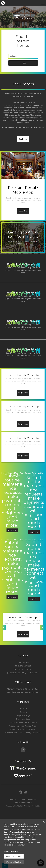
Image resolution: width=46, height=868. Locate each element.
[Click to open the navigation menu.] (43, 3)
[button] (21, 792)
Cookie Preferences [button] (29, 800)
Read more (23, 139)
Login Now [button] (23, 211)
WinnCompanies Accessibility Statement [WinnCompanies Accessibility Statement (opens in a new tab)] (23, 733)
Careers (23, 712)
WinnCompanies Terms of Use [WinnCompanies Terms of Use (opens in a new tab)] (23, 722)
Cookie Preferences (11, 851)
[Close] (44, 822)
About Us (23, 709)
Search (23, 63)
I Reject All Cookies (14, 856)
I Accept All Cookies (14, 862)
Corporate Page (23, 716)
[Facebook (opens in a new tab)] (23, 750)
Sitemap (12, 800)
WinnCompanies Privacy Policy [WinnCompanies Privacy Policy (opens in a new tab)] (23, 726)
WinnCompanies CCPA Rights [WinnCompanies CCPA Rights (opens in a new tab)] (23, 729)
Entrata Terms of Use (23, 803)
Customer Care (23, 719)
